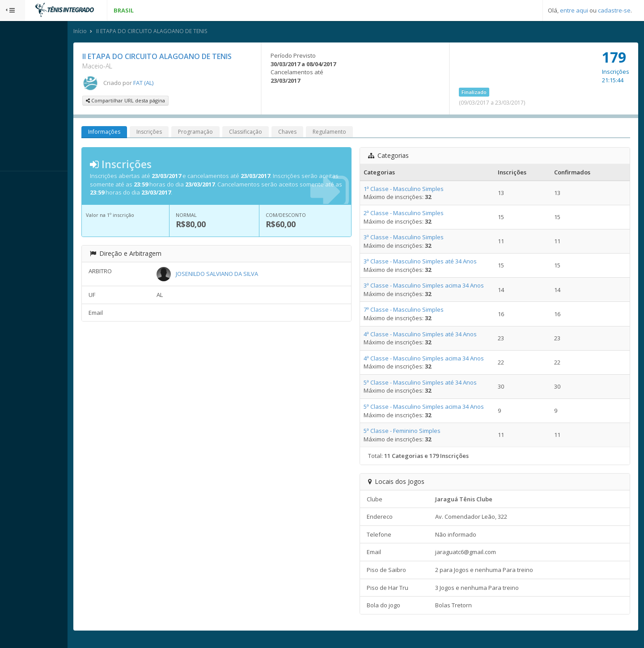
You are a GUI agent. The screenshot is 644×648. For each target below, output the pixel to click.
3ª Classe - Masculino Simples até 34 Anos (440, 263)
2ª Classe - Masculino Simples (424, 215)
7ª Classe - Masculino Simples (424, 311)
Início (122, 33)
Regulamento (371, 133)
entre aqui (574, 10)
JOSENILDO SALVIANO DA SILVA (254, 275)
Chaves (329, 133)
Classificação (288, 133)
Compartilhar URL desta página (167, 102)
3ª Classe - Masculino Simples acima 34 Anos (444, 287)
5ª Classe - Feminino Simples (422, 432)
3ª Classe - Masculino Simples (424, 239)
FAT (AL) (185, 84)
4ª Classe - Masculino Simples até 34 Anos (440, 335)
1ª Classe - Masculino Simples (424, 191)
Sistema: (16, 183)
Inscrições (191, 133)
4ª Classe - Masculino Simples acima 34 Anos (444, 360)
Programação (237, 133)
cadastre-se (614, 10)
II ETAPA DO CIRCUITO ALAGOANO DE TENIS (194, 33)
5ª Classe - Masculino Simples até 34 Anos (440, 384)
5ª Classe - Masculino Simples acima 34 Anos (444, 408)
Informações (146, 133)
